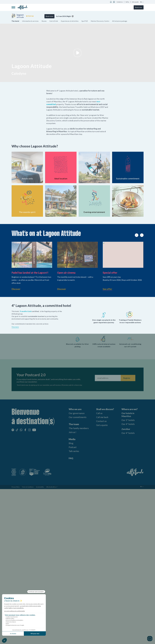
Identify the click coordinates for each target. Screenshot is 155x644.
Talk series (73, 451)
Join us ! (72, 432)
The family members (78, 428)
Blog (70, 443)
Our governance (76, 413)
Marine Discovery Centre (100, 21)
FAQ (70, 458)
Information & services (30, 21)
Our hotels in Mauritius (128, 414)
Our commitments (77, 417)
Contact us (120, 2)
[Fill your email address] (108, 378)
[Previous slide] (137, 235)
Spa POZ (85, 21)
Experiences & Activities (70, 21)
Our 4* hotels (128, 424)
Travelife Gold (26, 311)
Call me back (103, 417)
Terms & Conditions (28, 487)
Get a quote (135, 2)
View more (15, 327)
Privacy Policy (16, 487)
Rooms (44, 21)
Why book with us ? (52, 487)
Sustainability (40, 487)
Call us (127, 2)
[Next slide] (142, 235)
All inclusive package (120, 21)
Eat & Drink (54, 21)
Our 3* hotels (128, 420)
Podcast (72, 447)
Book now (139, 7)
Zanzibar (126, 429)
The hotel (15, 21)
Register (127, 378)
